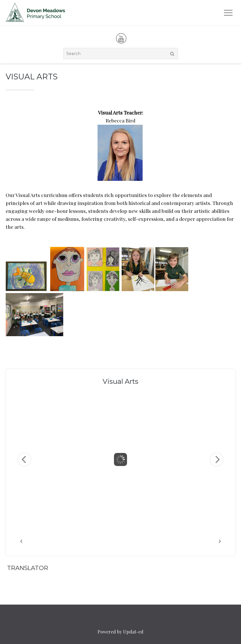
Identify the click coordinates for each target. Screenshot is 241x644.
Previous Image (24, 459)
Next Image (217, 459)
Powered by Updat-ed (120, 632)
